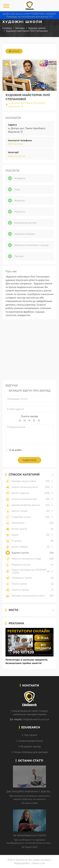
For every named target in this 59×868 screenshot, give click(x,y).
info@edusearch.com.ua (36, 719)
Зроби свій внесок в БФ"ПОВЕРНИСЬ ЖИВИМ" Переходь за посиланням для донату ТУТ (29, 15)
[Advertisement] (29, 350)
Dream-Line (38, 863)
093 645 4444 (16, 144)
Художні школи (17, 156)
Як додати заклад (31, 747)
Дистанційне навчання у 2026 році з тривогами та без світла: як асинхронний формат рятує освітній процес (30, 792)
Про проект (31, 735)
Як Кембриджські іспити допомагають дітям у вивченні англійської (29, 836)
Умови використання (31, 741)
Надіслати (30, 460)
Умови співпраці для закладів (31, 752)
